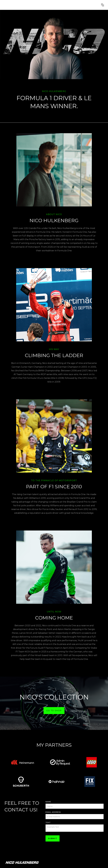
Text (48, 823)
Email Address (53, 812)
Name (48, 802)
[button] (103, 5)
